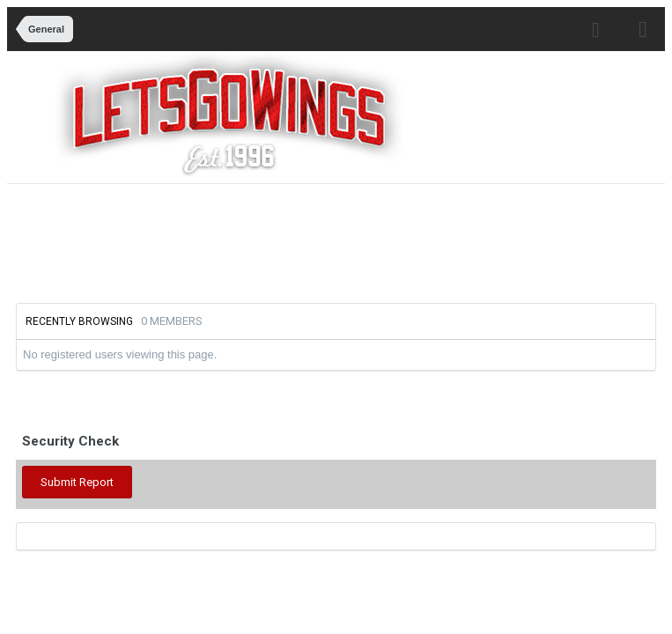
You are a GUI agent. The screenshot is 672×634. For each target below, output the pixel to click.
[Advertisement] (345, 241)
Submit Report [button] (77, 482)
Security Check (70, 441)
